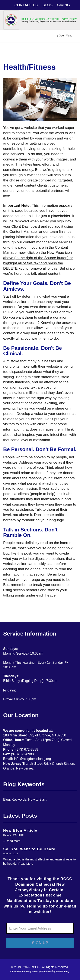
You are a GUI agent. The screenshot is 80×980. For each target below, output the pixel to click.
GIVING (63, 5)
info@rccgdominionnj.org (33, 759)
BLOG (48, 5)
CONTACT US (26, 5)
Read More (13, 841)
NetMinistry (63, 972)
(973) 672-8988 (22, 754)
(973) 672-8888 (27, 749)
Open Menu (65, 36)
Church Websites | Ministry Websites (31, 972)
